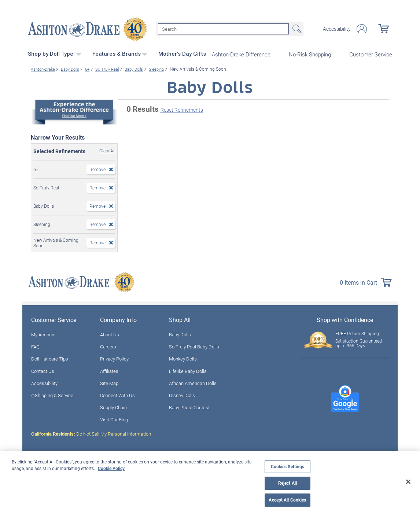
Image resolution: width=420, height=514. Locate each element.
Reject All (288, 483)
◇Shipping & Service (52, 395)
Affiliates (109, 370)
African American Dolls (193, 382)
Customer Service (371, 53)
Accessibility (337, 29)
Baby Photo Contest (189, 407)
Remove (97, 169)
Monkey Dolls (183, 358)
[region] (210, 482)
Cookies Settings (288, 467)
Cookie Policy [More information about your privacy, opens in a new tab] (111, 468)
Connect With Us (117, 395)
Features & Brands (120, 53)
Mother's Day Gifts (182, 53)
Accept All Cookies (287, 500)
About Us (110, 334)
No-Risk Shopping (310, 53)
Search (296, 29)
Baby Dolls (180, 334)
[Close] (408, 482)
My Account (43, 334)
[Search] (223, 29)
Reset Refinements (182, 109)
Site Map (109, 382)
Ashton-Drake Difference (241, 53)
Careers (108, 346)
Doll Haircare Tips (50, 358)
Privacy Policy (114, 358)
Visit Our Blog (114, 419)
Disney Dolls (182, 395)
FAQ (35, 346)
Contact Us (43, 370)
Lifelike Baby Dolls (188, 370)
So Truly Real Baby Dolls (194, 346)
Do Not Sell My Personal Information (91, 433)
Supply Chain (113, 407)
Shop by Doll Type (55, 53)
